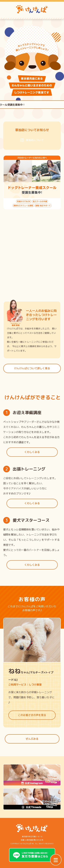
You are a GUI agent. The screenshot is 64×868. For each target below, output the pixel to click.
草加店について (32, 140)
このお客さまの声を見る (32, 715)
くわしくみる (32, 452)
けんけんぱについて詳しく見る (32, 368)
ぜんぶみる (32, 739)
